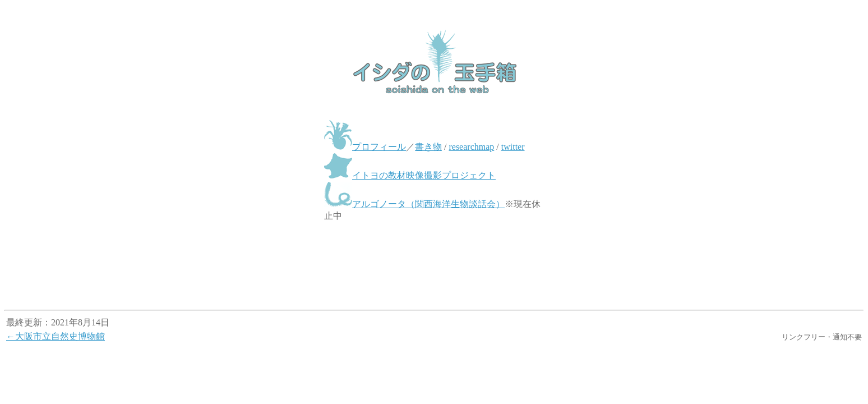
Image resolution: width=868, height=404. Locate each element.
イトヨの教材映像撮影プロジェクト (424, 175)
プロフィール (379, 147)
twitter (513, 147)
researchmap (471, 147)
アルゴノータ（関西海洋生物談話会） (428, 204)
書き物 (428, 147)
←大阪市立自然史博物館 (56, 336)
